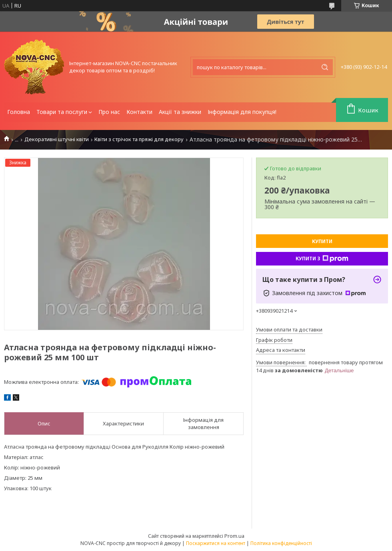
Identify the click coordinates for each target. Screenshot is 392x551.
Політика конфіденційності (281, 543)
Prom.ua (234, 536)
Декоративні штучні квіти (57, 139)
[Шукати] (325, 67)
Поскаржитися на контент (216, 543)
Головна (19, 112)
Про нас (109, 112)
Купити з (322, 259)
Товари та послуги (62, 112)
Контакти (139, 112)
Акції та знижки (180, 112)
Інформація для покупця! (242, 112)
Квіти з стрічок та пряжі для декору (139, 139)
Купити (322, 241)
